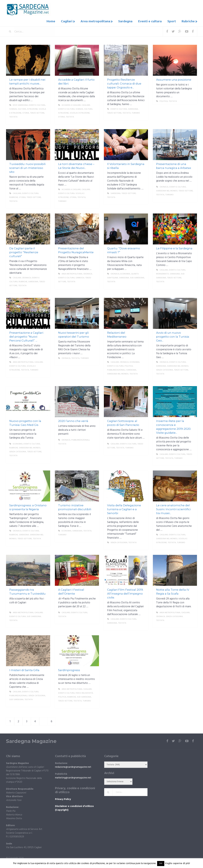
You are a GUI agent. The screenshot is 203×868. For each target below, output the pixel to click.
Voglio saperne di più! (177, 863)
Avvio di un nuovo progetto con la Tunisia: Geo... (173, 336)
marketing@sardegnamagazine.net (73, 777)
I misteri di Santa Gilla (24, 669)
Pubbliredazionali (116, 369)
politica (164, 101)
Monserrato (162, 273)
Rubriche (188, 21)
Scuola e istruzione (80, 112)
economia (125, 273)
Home (54, 21)
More (45, 120)
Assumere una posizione (174, 79)
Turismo (136, 112)
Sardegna (127, 21)
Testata (13, 116)
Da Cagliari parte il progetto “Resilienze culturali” (24, 252)
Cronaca (164, 186)
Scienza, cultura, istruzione (24, 108)
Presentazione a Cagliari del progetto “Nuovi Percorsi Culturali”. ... (26, 336)
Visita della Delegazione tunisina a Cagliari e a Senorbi (124, 509)
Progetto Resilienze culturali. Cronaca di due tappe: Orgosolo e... (124, 83)
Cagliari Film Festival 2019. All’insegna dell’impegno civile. (125, 593)
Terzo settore (37, 112)
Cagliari (69, 21)
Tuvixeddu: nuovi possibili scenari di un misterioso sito (27, 167)
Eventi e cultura (151, 21)
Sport (172, 21)
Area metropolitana (97, 21)
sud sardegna (137, 277)
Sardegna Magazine (31, 741)
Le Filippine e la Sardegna (174, 248)
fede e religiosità (84, 692)
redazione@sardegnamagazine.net (73, 766)
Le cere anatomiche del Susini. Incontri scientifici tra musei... (173, 509)
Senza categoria (165, 369)
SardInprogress (69, 669)
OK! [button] (161, 864)
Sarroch (80, 277)
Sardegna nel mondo (167, 190)
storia (26, 112)
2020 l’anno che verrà (73, 420)
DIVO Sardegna (20, 105)
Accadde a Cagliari (71, 105)
